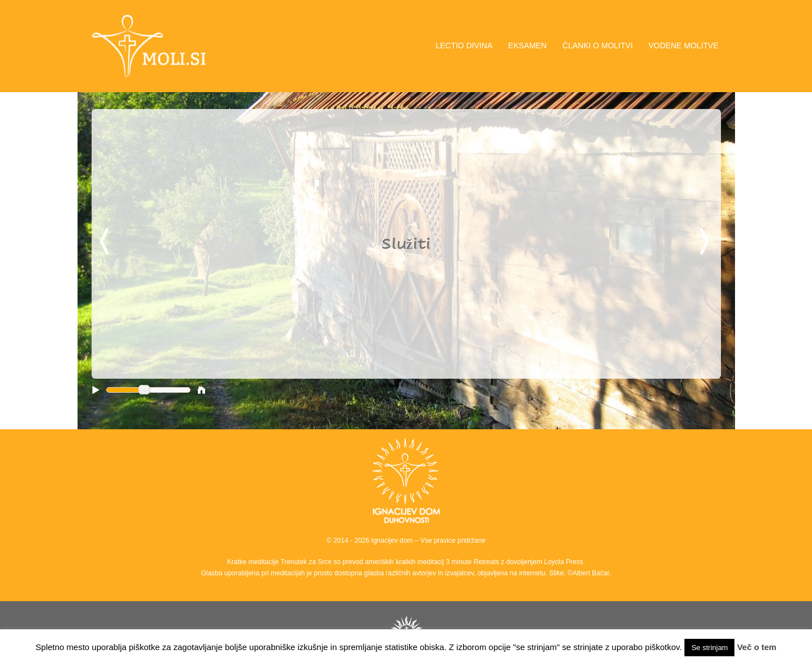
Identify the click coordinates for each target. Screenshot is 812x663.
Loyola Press (563, 562)
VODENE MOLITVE (683, 46)
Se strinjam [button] (709, 648)
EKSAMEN (527, 46)
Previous (106, 242)
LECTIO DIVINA (464, 46)
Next (706, 242)
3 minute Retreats (474, 562)
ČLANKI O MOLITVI (598, 46)
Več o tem (757, 647)
